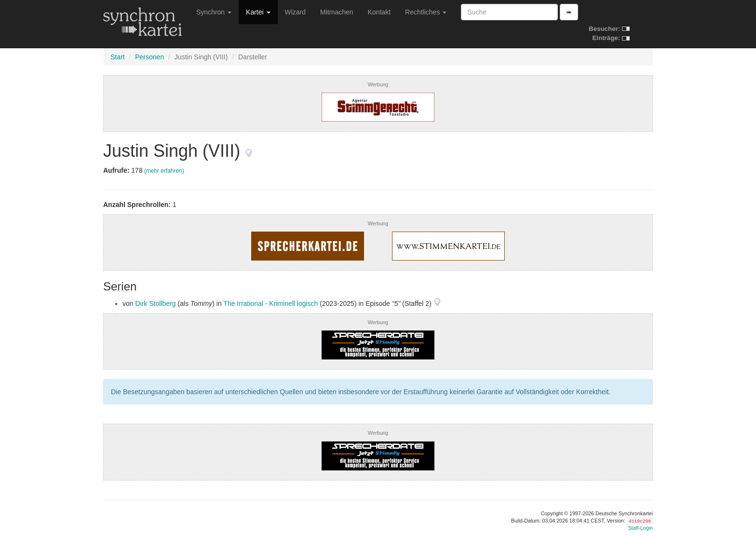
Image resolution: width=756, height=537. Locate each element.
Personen (149, 57)
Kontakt (379, 12)
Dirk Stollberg (155, 303)
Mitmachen (337, 12)
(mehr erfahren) (164, 171)
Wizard (296, 12)
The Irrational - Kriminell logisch (270, 303)
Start (118, 57)
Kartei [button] (258, 12)
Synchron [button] (214, 12)
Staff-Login (641, 528)
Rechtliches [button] (426, 12)
